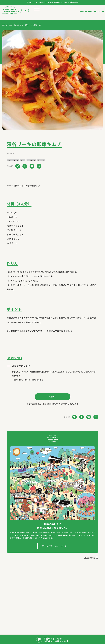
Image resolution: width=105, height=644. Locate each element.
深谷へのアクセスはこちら (52, 546)
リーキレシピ (31, 160)
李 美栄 (68, 331)
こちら (37, 380)
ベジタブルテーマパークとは (90, 11)
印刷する (53, 397)
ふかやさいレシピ (13, 160)
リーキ (23, 160)
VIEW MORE (90, 558)
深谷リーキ (41, 160)
